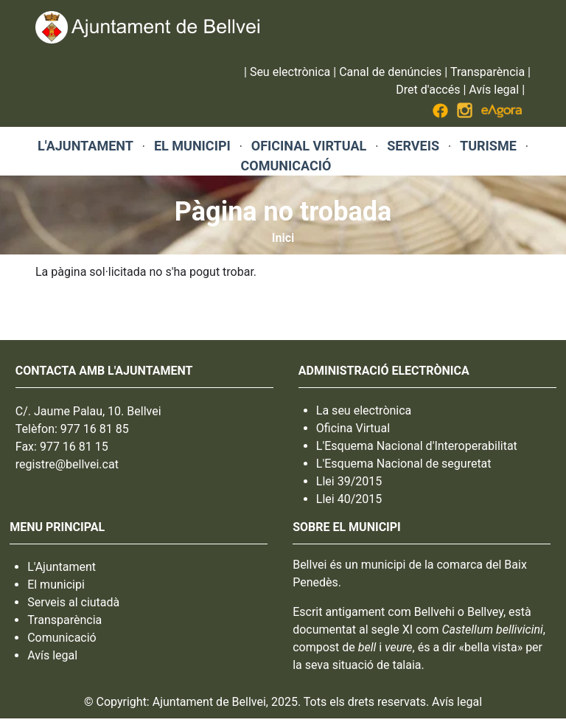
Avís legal (494, 90)
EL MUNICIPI (192, 146)
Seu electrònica (290, 72)
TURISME (488, 146)
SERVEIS (413, 146)
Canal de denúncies (390, 72)
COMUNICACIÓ (286, 166)
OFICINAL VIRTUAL (309, 146)
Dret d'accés (428, 90)
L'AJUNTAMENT (85, 146)
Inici (283, 238)
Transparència (488, 72)
